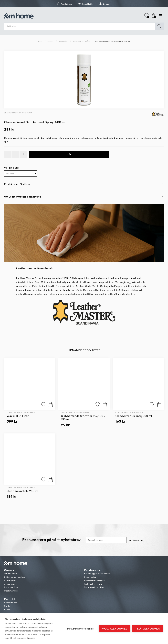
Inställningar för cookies (80, 629)
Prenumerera (136, 540)
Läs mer (31, 638)
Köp (51, 404)
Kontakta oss (10, 603)
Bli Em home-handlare (15, 577)
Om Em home (10, 573)
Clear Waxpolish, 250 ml (22, 491)
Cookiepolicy (90, 577)
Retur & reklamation (94, 587)
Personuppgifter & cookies (97, 573)
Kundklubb (85, 4)
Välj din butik (12, 168)
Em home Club (11, 587)
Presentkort (10, 580)
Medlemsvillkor (11, 591)
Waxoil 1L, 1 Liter (18, 416)
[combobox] (21, 174)
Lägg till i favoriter (43, 404)
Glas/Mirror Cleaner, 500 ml (134, 416)
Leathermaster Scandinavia (18, 113)
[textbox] (21, 174)
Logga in (105, 4)
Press (7, 610)
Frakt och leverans (93, 584)
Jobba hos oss (11, 584)
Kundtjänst (64, 4)
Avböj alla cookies (115, 629)
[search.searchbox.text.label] (80, 26)
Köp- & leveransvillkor (94, 580)
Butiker (8, 606)
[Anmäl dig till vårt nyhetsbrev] (106, 540)
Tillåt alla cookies (148, 629)
